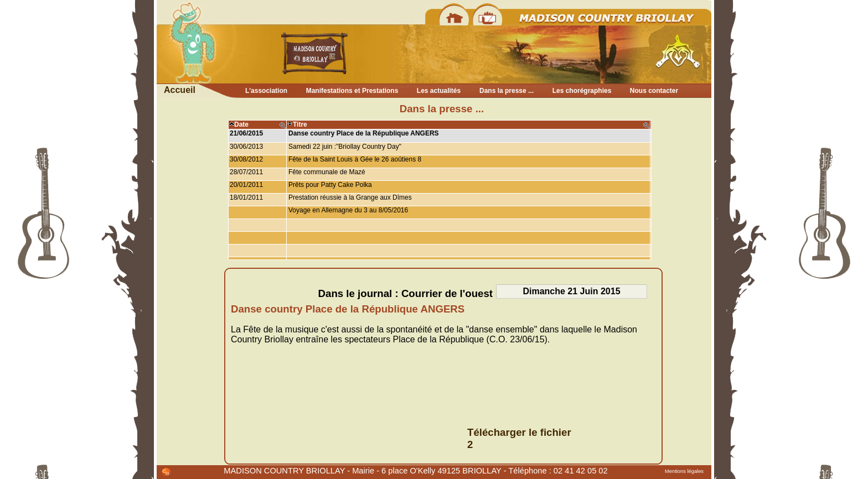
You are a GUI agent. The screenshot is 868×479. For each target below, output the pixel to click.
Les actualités (439, 91)
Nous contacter (654, 91)
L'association (266, 91)
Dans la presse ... (507, 91)
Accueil (180, 90)
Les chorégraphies (582, 91)
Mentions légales (684, 471)
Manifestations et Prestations (352, 91)
